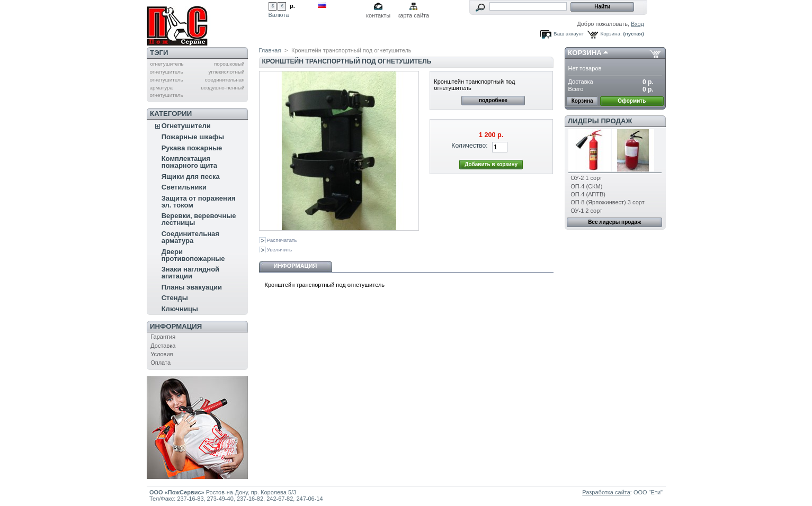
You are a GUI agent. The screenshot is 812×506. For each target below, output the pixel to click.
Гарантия (163, 337)
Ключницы (180, 309)
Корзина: (611, 34)
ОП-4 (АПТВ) (588, 194)
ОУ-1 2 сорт (586, 211)
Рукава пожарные (192, 148)
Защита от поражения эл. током (199, 202)
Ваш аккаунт (569, 34)
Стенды (175, 298)
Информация (176, 326)
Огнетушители (186, 126)
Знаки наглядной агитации (190, 273)
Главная (270, 50)
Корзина (585, 53)
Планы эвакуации (192, 287)
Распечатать (282, 240)
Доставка (163, 346)
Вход (637, 24)
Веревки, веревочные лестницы (199, 219)
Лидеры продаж (600, 121)
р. (292, 6)
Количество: (469, 146)
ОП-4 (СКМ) (586, 186)
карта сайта (413, 15)
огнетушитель (167, 64)
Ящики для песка (191, 177)
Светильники (184, 187)
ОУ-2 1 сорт (586, 178)
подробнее (493, 100)
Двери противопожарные (193, 255)
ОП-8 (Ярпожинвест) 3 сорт (607, 202)
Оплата (160, 363)
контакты (378, 15)
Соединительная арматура (190, 237)
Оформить (632, 101)
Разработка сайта (606, 492)
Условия (162, 354)
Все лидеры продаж (614, 222)
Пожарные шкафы (193, 137)
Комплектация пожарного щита (189, 162)
